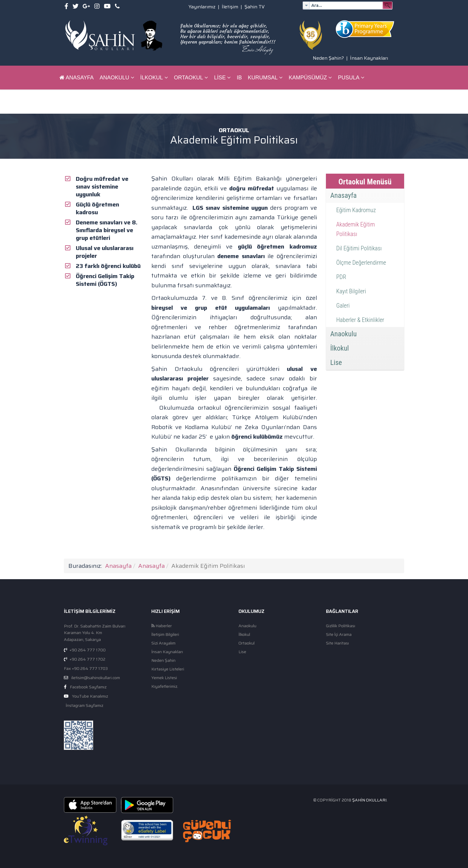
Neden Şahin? (328, 58)
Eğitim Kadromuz (356, 210)
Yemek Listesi (164, 678)
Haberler (162, 626)
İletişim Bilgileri (165, 635)
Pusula (349, 78)
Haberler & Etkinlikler (360, 320)
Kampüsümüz (308, 78)
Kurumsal (263, 78)
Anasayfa (77, 78)
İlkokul (152, 78)
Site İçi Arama (339, 635)
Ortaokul (188, 78)
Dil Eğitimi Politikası (359, 248)
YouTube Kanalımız (90, 696)
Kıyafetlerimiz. (165, 686)
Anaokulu (114, 78)
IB (239, 78)
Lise (220, 78)
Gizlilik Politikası (341, 626)
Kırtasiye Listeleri (168, 669)
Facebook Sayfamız (88, 687)
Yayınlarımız (202, 7)
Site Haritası (337, 643)
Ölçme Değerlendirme (361, 263)
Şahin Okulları (369, 800)
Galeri (343, 306)
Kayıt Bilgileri (351, 291)
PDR (341, 277)
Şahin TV (255, 7)
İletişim (230, 7)
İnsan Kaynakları (369, 58)
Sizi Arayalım (163, 643)
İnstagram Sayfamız (84, 705)
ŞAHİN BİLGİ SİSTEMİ (87, 101)
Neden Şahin (163, 660)
